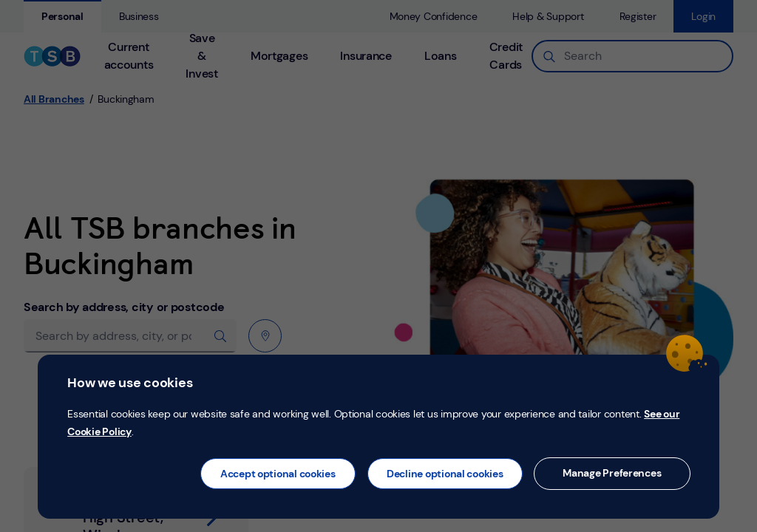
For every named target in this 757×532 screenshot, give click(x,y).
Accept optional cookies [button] (278, 474)
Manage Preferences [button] (612, 473)
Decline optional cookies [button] (445, 474)
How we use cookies (130, 383)
